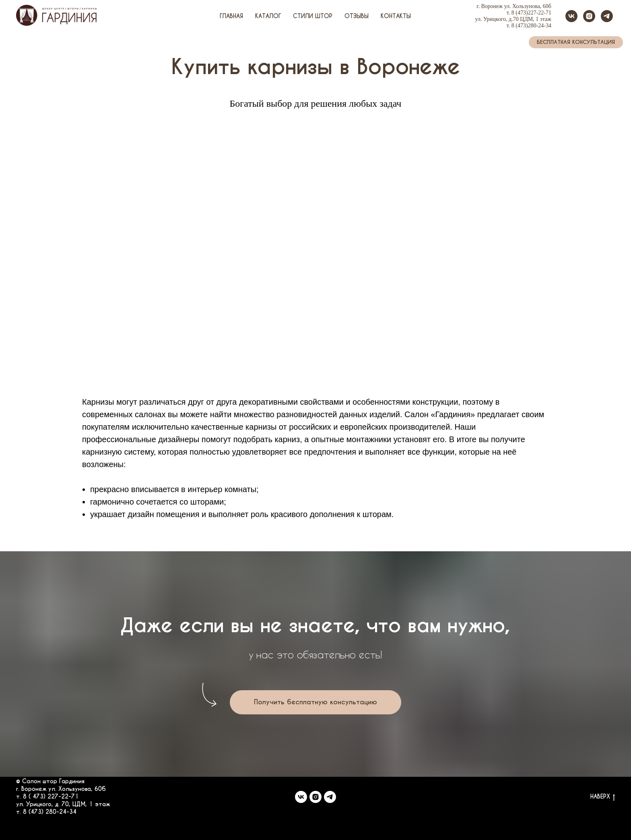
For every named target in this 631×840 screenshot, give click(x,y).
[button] (576, 42)
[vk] (571, 16)
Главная (231, 16)
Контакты (396, 16)
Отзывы (357, 16)
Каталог (268, 16)
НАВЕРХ (603, 797)
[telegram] (607, 16)
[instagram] (589, 16)
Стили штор (313, 16)
